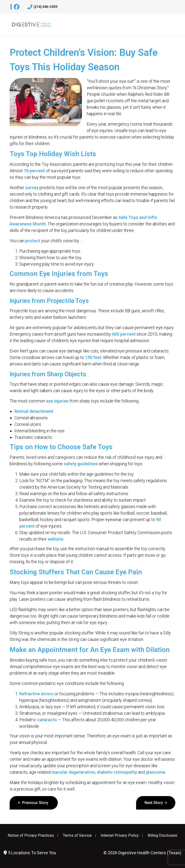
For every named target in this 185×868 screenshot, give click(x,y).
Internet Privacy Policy (120, 836)
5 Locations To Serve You (30, 853)
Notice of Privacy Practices (31, 836)
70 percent (34, 171)
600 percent (124, 334)
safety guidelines (81, 464)
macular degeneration (73, 772)
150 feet (93, 357)
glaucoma (155, 772)
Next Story (154, 803)
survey (32, 188)
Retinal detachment (34, 411)
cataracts (47, 720)
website (56, 539)
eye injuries (57, 401)
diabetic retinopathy (117, 772)
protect (33, 241)
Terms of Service (77, 836)
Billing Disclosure (162, 836)
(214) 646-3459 (42, 7)
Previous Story (35, 803)
